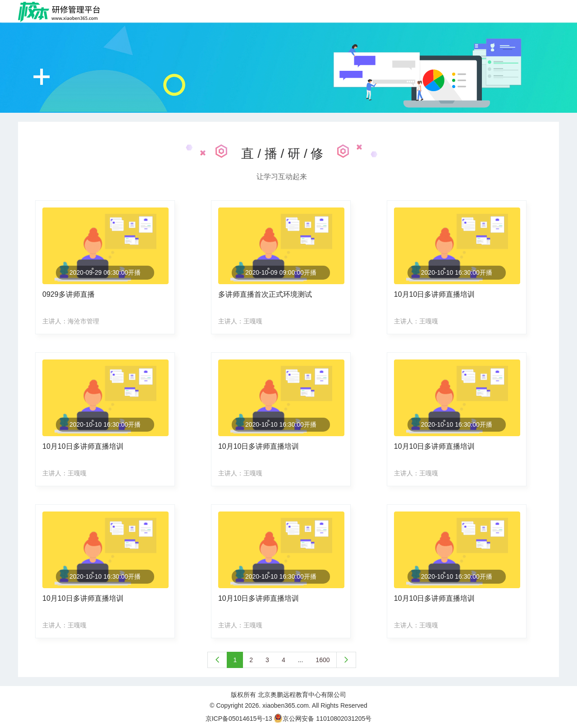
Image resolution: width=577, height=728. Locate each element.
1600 (323, 660)
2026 (252, 705)
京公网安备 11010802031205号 (323, 719)
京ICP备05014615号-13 (239, 719)
